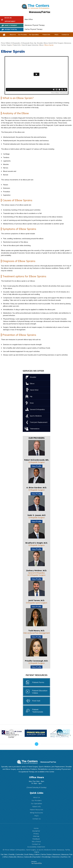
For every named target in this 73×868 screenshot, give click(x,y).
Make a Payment (11, 25)
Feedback (36, 839)
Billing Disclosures (36, 813)
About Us (13, 35)
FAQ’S (36, 816)
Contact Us (65, 35)
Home (36, 828)
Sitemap (36, 836)
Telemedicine (35, 429)
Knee (32, 403)
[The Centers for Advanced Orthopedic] (36, 7)
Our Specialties (34, 35)
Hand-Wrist (34, 390)
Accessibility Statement (36, 847)
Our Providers (23, 35)
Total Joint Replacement (39, 422)
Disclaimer (36, 831)
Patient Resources (37, 810)
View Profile (36, 466)
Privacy (36, 834)
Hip (31, 396)
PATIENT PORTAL (11, 29)
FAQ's (57, 35)
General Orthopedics (37, 409)
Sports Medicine (36, 416)
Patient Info (46, 35)
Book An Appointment (10, 20)
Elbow (41, 45)
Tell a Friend (36, 842)
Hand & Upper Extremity (30, 45)
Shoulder (33, 377)
